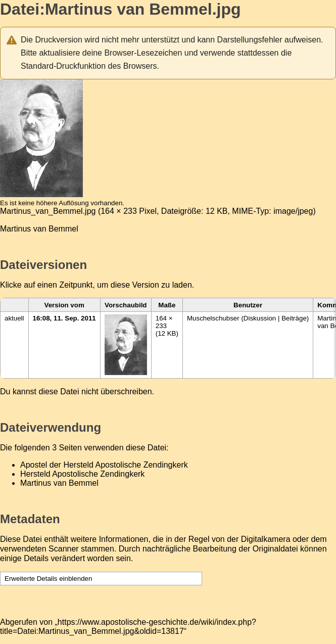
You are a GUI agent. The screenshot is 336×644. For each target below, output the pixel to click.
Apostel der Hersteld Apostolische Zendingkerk (104, 465)
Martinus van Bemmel (59, 483)
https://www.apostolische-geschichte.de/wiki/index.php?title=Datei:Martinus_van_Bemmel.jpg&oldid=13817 (128, 627)
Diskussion (260, 318)
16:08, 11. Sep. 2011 (64, 318)
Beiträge (294, 318)
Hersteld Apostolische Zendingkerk (82, 474)
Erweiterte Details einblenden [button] (48, 579)
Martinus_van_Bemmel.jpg (48, 211)
